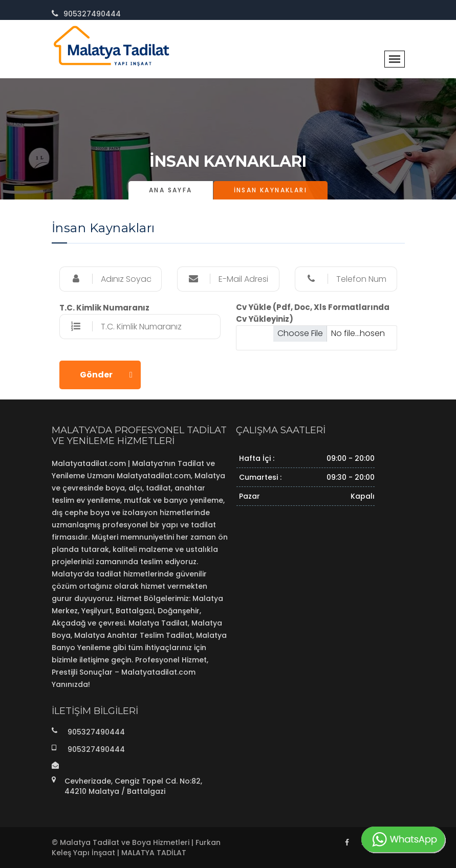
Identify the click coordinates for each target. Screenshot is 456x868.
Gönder (96, 375)
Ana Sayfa (171, 190)
